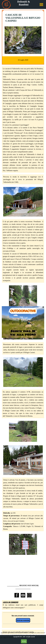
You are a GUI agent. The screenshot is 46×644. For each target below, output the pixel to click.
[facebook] (17, 595)
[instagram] (29, 595)
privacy (35, 638)
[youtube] (23, 595)
